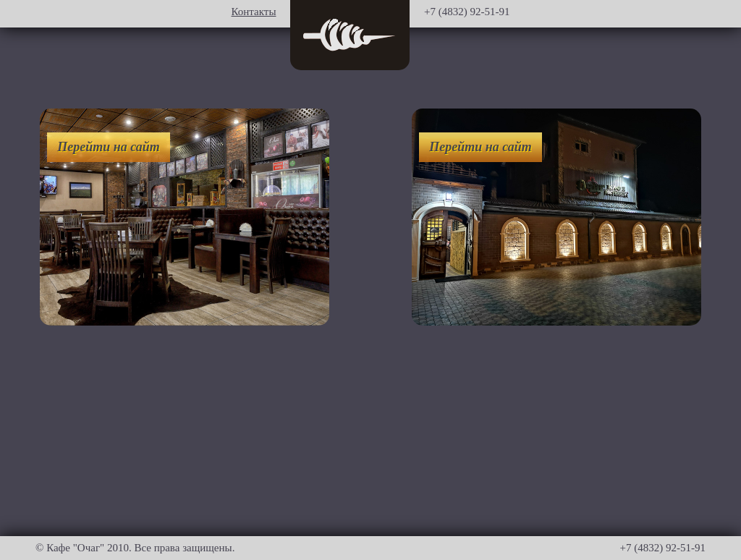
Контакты (254, 12)
